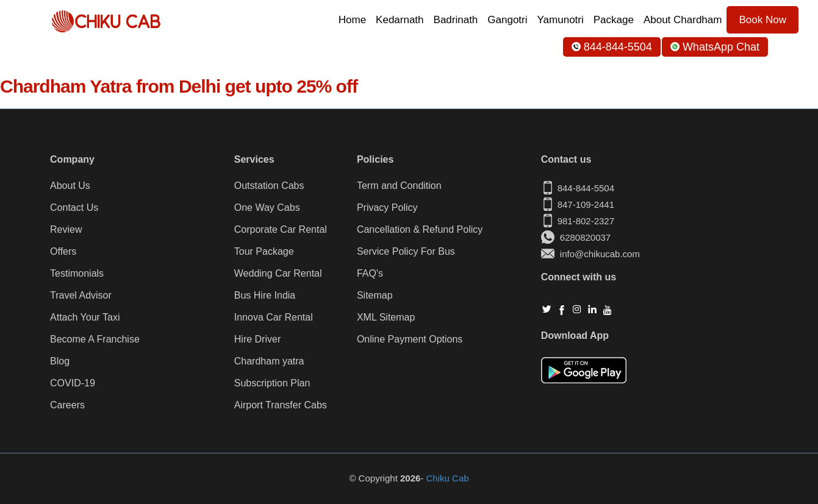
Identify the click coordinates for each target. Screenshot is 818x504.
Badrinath (456, 20)
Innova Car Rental (274, 318)
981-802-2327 (586, 221)
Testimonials (77, 274)
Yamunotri (561, 20)
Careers (67, 405)
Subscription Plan (272, 383)
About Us (70, 186)
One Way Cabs (267, 208)
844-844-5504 (612, 47)
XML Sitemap (386, 318)
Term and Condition (399, 186)
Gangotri (507, 20)
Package (614, 20)
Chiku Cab (448, 478)
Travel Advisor (81, 296)
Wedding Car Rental (278, 274)
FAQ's (370, 274)
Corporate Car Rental (281, 230)
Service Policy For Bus (406, 252)
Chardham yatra (269, 361)
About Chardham (683, 20)
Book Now (762, 20)
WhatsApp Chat (715, 47)
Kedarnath (400, 20)
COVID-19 (73, 383)
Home (352, 20)
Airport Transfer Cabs (281, 405)
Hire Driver (257, 339)
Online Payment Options (410, 339)
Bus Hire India (265, 296)
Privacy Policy (387, 208)
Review (66, 230)
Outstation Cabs (269, 186)
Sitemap (375, 296)
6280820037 (576, 237)
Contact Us (74, 208)
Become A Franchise (95, 339)
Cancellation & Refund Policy (420, 230)
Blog (60, 361)
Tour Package (264, 252)
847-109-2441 (586, 204)
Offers (63, 252)
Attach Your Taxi (85, 318)
